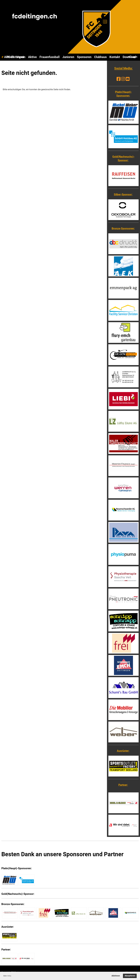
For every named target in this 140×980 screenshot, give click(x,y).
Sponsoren (84, 57)
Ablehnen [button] (116, 976)
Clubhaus (100, 57)
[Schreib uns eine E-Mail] (128, 79)
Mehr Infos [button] (7, 976)
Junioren (68, 57)
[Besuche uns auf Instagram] (123, 79)
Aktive (32, 57)
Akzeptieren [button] (130, 976)
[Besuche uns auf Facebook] (119, 79)
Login (132, 57)
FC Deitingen (15, 57)
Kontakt (115, 57)
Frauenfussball (50, 57)
